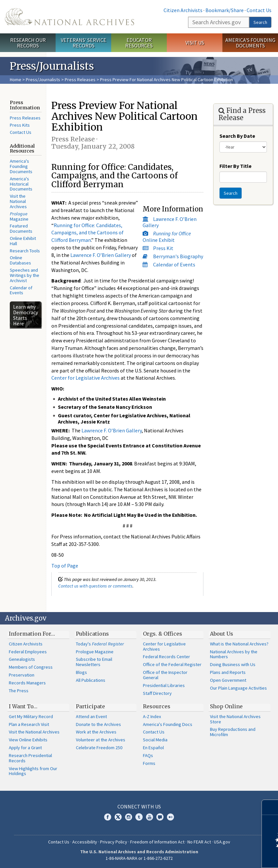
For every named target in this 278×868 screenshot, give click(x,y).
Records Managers (27, 683)
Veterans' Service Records (84, 43)
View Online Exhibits (28, 740)
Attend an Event (91, 716)
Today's (100, 644)
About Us (222, 634)
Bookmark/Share (225, 10)
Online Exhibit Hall (23, 241)
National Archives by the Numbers (234, 654)
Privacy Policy (114, 842)
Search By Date (237, 136)
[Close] (270, 807)
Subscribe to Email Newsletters (94, 662)
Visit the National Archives (18, 201)
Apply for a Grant (25, 748)
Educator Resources (139, 43)
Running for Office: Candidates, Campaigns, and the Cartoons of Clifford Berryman (87, 233)
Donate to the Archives (98, 724)
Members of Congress (31, 667)
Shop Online (226, 706)
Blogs (81, 672)
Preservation (22, 675)
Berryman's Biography (178, 256)
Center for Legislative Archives (86, 378)
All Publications (91, 680)
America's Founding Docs (168, 724)
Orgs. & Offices (163, 634)
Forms (149, 763)
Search (260, 22)
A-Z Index (152, 716)
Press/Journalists (43, 80)
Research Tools (25, 251)
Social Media (155, 740)
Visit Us (195, 43)
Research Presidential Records (30, 758)
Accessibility (85, 842)
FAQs (148, 755)
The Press (19, 691)
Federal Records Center (166, 657)
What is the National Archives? (239, 644)
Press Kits (20, 125)
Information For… (32, 634)
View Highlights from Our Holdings (33, 771)
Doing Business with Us (233, 664)
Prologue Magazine (95, 652)
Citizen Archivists (183, 10)
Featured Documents (21, 228)
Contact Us (259, 10)
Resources (157, 706)
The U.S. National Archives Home (69, 17)
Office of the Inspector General (165, 675)
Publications (92, 634)
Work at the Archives (96, 732)
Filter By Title (235, 166)
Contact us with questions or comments (95, 586)
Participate (90, 706)
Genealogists (22, 659)
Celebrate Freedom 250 (99, 748)
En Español (153, 748)
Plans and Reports (228, 672)
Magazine (19, 216)
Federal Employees (28, 652)
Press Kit (163, 248)
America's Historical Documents (21, 184)
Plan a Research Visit (29, 724)
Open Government (228, 680)
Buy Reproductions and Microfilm (233, 732)
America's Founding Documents (250, 43)
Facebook (108, 817)
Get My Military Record (31, 716)
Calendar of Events (21, 290)
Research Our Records (28, 43)
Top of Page (65, 566)
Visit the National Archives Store (235, 719)
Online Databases (20, 260)
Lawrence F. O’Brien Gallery (170, 222)
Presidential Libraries (164, 685)
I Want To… (23, 706)
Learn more (220, 856)
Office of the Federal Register (172, 664)
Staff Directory (157, 693)
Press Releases (80, 80)
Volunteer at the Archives (101, 740)
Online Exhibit (167, 236)
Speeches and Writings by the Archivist (25, 275)
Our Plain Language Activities (238, 688)
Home (16, 80)
